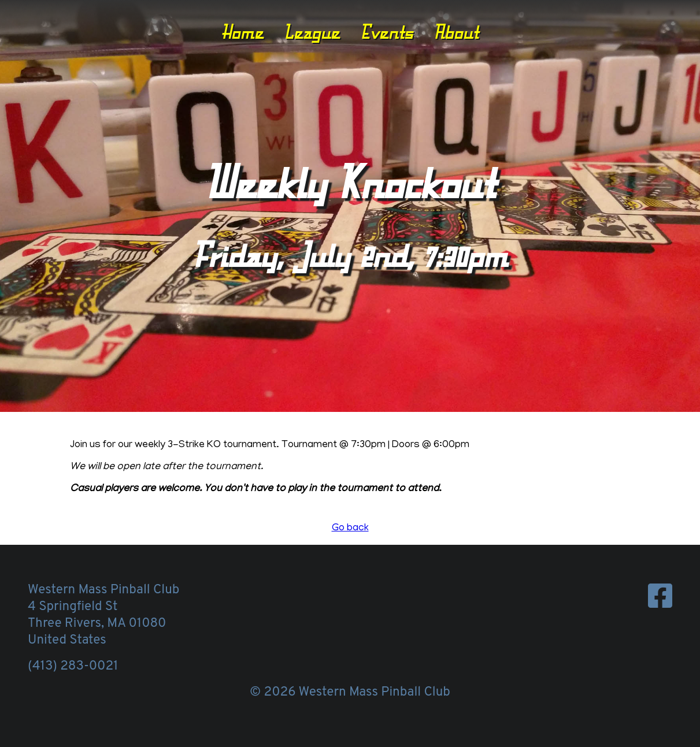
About (456, 32)
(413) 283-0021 (73, 666)
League (312, 32)
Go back (350, 529)
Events (387, 32)
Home (242, 32)
